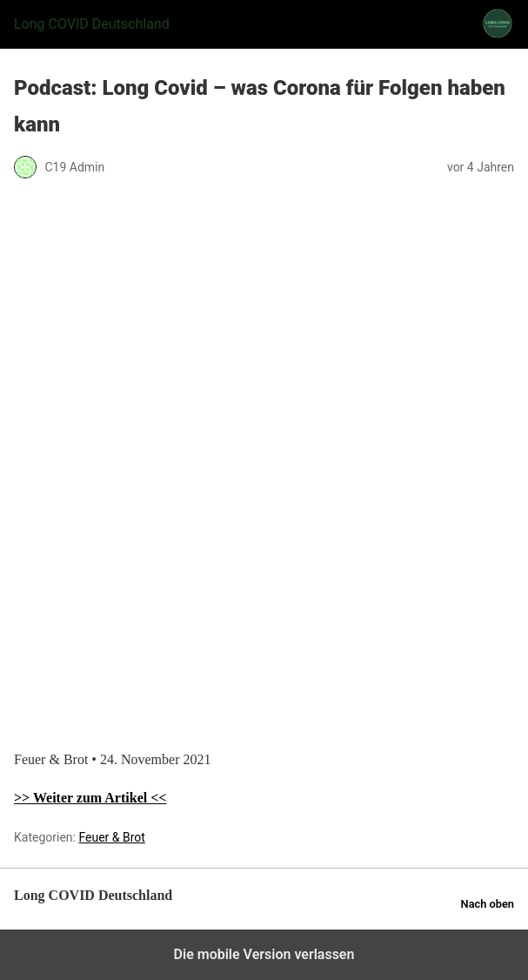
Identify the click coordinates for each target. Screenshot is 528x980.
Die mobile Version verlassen (264, 954)
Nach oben (488, 904)
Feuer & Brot (111, 837)
